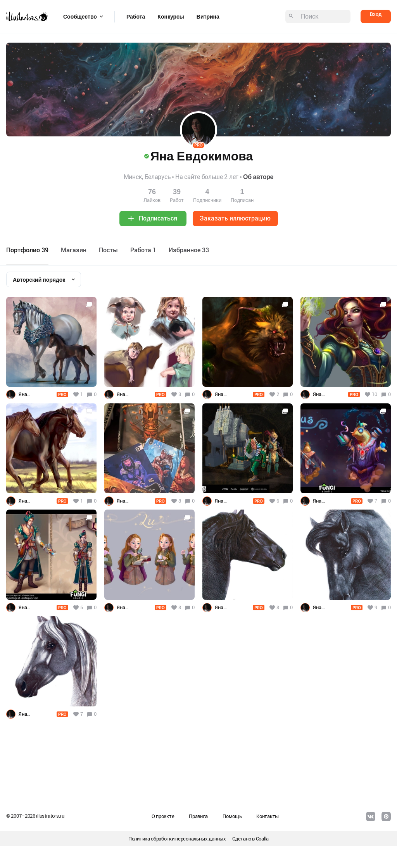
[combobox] (44, 279)
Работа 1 (143, 250)
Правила (198, 816)
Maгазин (74, 250)
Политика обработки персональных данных (177, 839)
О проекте (163, 816)
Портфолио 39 (27, 250)
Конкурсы (171, 17)
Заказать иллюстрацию (235, 218)
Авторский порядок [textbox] (39, 280)
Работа (136, 17)
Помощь (232, 816)
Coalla (262, 839)
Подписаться (158, 218)
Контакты (268, 816)
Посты (108, 250)
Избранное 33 (189, 250)
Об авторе (258, 177)
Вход (376, 14)
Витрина (208, 17)
